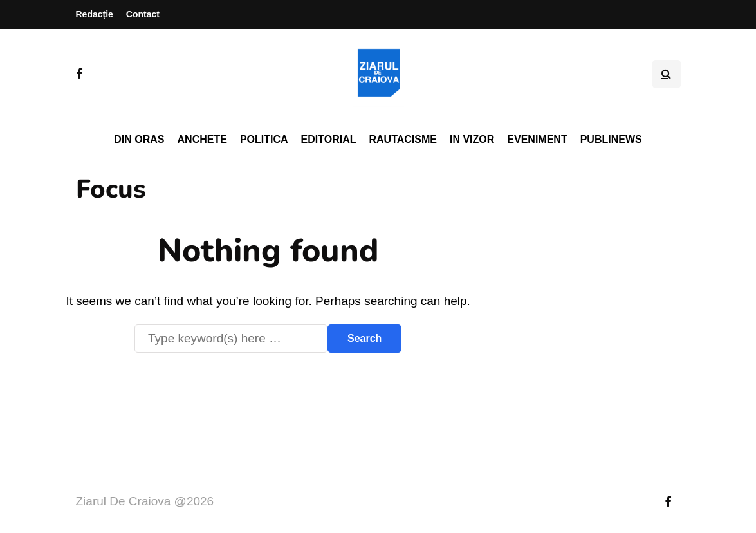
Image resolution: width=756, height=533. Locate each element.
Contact (143, 14)
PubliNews (611, 139)
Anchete (202, 139)
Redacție (95, 14)
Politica (264, 139)
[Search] (231, 339)
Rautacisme (403, 139)
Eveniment (537, 139)
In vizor (472, 139)
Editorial (329, 139)
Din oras (139, 139)
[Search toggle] (667, 74)
